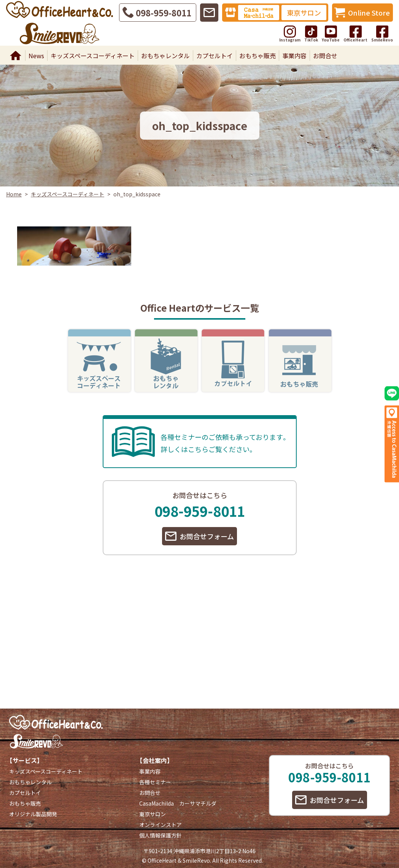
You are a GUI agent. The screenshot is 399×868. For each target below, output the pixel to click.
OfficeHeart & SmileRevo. (179, 860)
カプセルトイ (215, 56)
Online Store (369, 13)
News (36, 56)
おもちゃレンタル (165, 56)
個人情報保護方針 (161, 835)
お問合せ (325, 56)
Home (16, 56)
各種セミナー (155, 782)
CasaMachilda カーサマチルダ (178, 803)
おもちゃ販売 (258, 56)
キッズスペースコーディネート (93, 56)
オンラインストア (161, 825)
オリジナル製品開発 (33, 814)
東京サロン (304, 13)
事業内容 (294, 56)
